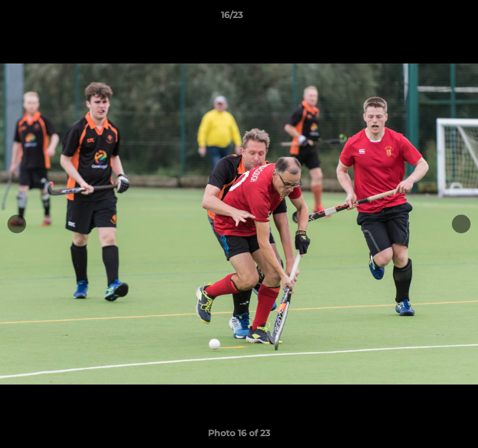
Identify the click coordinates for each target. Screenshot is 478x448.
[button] (433, 18)
